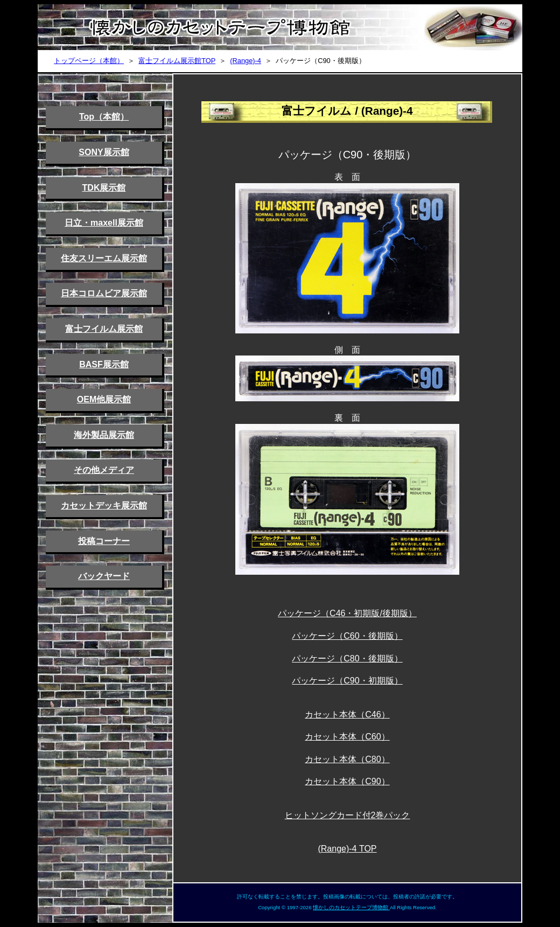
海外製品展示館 (104, 435)
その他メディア (104, 470)
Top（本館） (104, 117)
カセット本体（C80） (347, 759)
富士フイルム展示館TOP (177, 61)
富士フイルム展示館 (104, 329)
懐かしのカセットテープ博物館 (351, 907)
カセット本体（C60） (347, 737)
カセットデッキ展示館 (104, 506)
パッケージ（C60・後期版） (347, 636)
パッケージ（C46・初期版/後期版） (347, 613)
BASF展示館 (104, 364)
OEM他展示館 (104, 399)
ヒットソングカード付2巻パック (348, 815)
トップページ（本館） (89, 61)
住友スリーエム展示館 (104, 258)
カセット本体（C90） (347, 781)
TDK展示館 (104, 188)
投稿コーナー (104, 541)
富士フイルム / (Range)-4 (347, 111)
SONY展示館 (104, 152)
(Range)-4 (246, 61)
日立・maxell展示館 (104, 223)
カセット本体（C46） (347, 715)
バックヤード (104, 576)
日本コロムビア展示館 (104, 293)
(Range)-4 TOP (347, 849)
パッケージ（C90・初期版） (347, 681)
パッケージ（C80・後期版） (347, 658)
